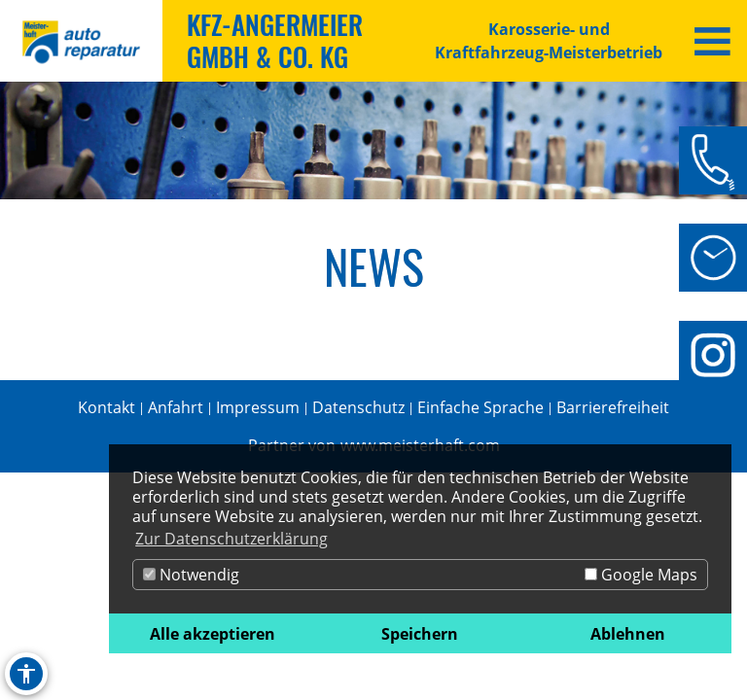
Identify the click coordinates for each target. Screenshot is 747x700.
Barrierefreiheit (613, 407)
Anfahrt (176, 407)
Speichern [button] (420, 634)
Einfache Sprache (480, 407)
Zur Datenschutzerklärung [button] (231, 539)
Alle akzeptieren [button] (213, 634)
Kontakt (107, 407)
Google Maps (641, 575)
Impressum (258, 407)
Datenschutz (358, 407)
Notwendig (191, 575)
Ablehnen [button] (628, 634)
